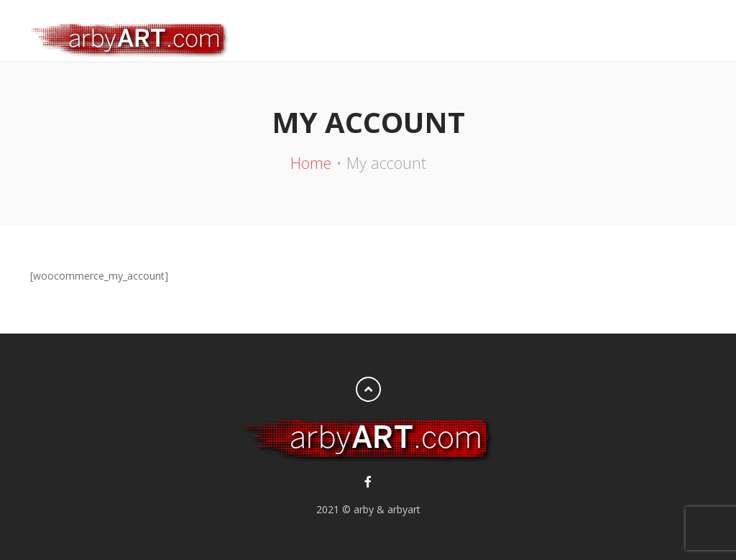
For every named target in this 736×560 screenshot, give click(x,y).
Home (311, 162)
